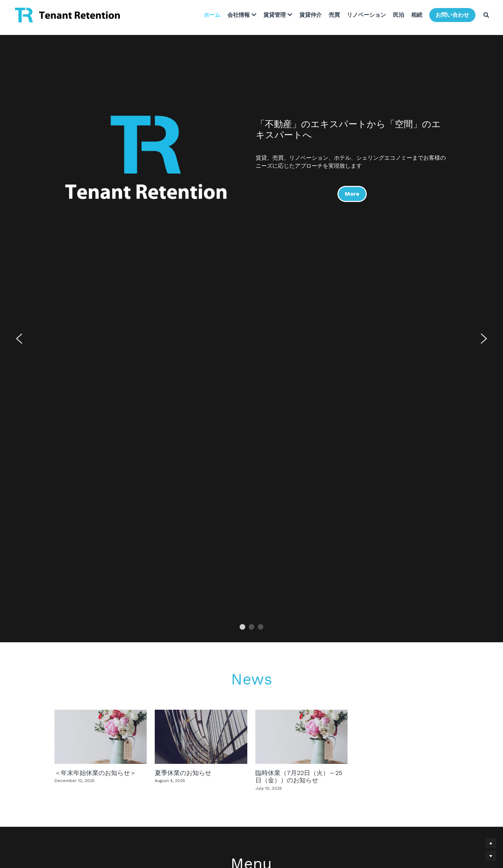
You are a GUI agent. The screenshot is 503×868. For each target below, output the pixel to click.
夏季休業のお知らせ (183, 772)
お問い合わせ (450, 16)
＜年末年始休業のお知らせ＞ (95, 772)
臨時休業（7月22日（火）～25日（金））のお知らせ (299, 776)
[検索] (483, 16)
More (351, 192)
